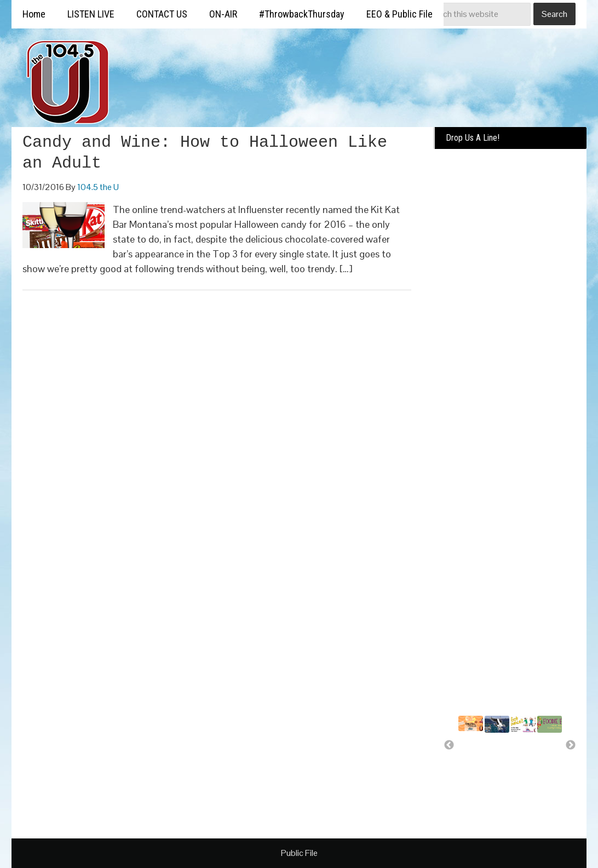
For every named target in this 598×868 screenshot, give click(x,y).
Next (571, 745)
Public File (299, 853)
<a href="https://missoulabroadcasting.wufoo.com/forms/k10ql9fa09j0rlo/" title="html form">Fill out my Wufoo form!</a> (510, 324)
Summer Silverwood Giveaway (477, 749)
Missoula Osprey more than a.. (499, 755)
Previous (449, 745)
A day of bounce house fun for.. (524, 765)
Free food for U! (546, 750)
